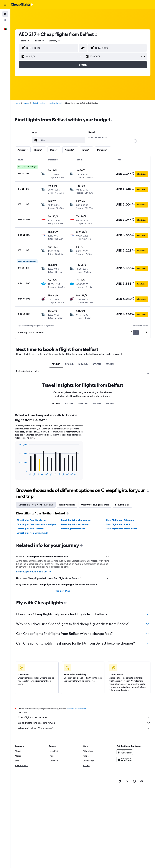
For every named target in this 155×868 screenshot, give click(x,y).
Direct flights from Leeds (73, 529)
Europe (26, 103)
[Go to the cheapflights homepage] (22, 5)
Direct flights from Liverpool (30, 529)
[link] (120, 781)
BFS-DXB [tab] (69, 364)
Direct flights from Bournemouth (32, 533)
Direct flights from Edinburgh (120, 520)
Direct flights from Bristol (118, 524)
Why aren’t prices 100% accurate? (84, 728)
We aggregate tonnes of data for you (84, 723)
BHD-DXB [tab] (83, 364)
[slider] (135, 141)
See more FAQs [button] (63, 591)
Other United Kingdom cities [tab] (95, 505)
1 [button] (136, 333)
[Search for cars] (5, 20)
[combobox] (54, 41)
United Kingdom (39, 103)
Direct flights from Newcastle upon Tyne (36, 524)
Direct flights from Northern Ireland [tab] (36, 505)
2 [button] (142, 333)
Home (17, 103)
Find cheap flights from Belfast (34, 572)
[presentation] (96, 35)
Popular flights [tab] (122, 505)
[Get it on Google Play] (125, 752)
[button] (5, 5)
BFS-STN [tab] (97, 364)
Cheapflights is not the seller (84, 717)
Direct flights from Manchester (31, 520)
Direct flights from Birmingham (76, 520)
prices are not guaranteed (77, 709)
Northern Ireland (55, 103)
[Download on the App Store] (125, 759)
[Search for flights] (5, 14)
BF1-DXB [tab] (56, 364)
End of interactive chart (17, 474)
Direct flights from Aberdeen (75, 524)
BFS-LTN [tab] (110, 364)
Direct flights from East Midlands (121, 529)
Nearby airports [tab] (67, 505)
